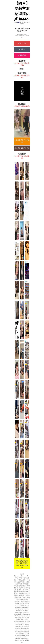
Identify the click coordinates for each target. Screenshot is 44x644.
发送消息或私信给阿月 (22, 148)
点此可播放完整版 (22, 91)
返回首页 (22, 49)
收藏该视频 (22, 55)
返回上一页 (22, 43)
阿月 (19, 22)
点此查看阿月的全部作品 (22, 141)
